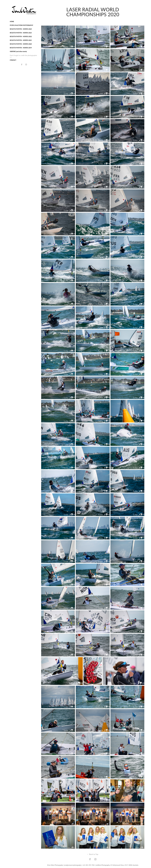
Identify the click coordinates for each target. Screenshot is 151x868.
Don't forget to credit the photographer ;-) (23, 56)
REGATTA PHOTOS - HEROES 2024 (21, 29)
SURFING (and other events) (18, 51)
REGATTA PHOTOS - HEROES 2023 (21, 33)
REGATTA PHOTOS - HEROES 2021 (21, 40)
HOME (12, 22)
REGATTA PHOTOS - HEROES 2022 (21, 36)
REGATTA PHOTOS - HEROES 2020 (21, 44)
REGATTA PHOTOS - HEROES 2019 (21, 48)
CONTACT (13, 60)
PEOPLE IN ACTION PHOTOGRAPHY (21, 25)
